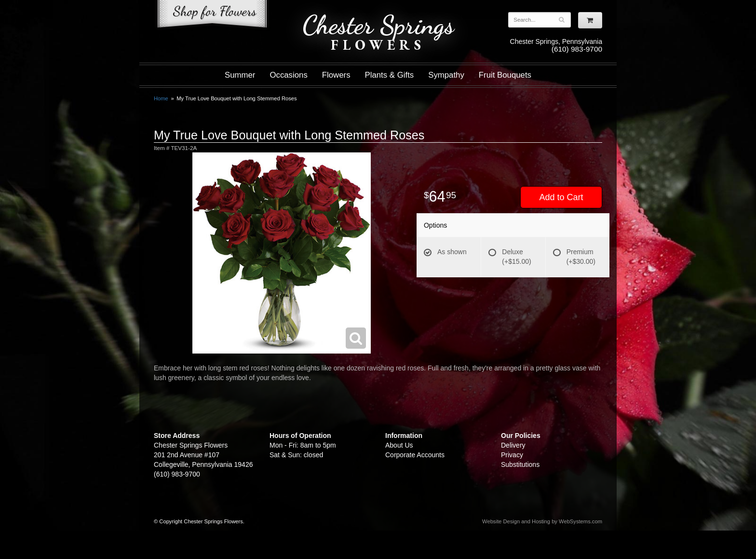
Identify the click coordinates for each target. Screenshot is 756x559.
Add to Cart (561, 197)
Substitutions (520, 464)
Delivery (513, 445)
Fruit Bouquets (505, 75)
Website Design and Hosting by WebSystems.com (542, 521)
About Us (399, 445)
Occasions (288, 75)
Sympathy (446, 75)
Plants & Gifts (390, 75)
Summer (240, 75)
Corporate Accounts (415, 455)
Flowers (336, 75)
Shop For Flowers (212, 16)
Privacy (512, 455)
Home (161, 98)
